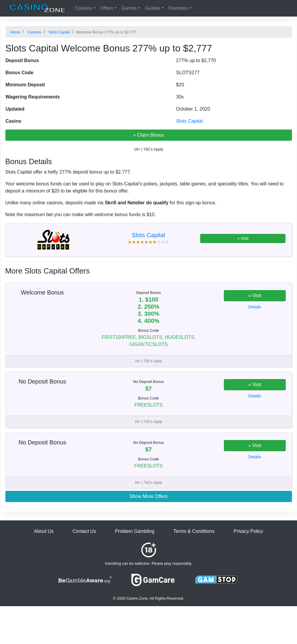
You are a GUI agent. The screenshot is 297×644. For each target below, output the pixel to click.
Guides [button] (153, 8)
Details (255, 307)
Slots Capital (190, 121)
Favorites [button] (178, 8)
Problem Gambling (135, 531)
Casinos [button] (84, 8)
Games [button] (129, 8)
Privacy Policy (248, 531)
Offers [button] (107, 8)
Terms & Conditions (194, 531)
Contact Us (84, 531)
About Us (44, 531)
